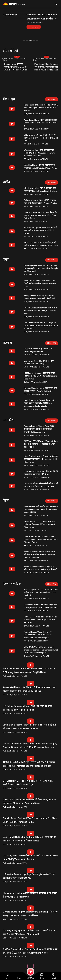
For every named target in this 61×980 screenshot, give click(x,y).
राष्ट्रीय (6, 182)
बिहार (6, 501)
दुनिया (6, 260)
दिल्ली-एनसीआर (12, 584)
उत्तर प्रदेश (8, 421)
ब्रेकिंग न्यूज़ (9, 99)
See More (52, 99)
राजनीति (7, 343)
